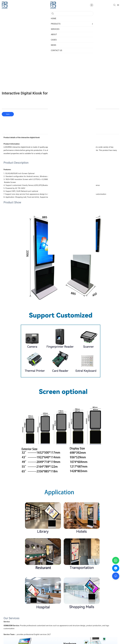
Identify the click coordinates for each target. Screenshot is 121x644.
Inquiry (8, 114)
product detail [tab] (60, 132)
